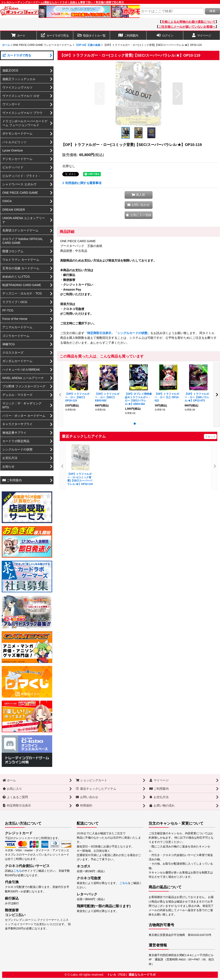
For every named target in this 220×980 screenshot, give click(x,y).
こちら (18, 871)
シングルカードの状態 (132, 333)
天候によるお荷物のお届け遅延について (188, 22)
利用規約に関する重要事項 (82, 183)
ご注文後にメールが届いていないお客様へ (187, 27)
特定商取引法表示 (99, 333)
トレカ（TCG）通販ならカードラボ (131, 975)
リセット (210, 437)
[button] (92, 35)
